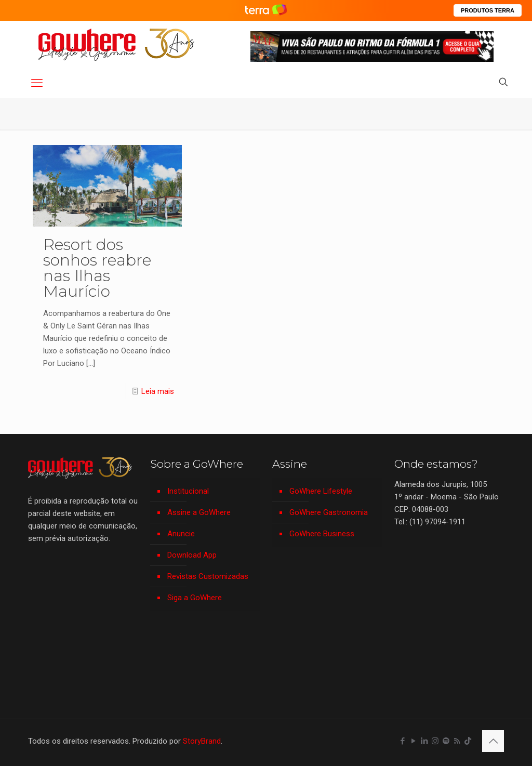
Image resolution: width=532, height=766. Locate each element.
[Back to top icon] (493, 741)
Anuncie (181, 534)
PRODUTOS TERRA (488, 10)
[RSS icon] (457, 741)
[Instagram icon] (435, 741)
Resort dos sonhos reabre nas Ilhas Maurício (97, 268)
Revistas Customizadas (208, 576)
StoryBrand (202, 741)
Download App (192, 555)
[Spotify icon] (446, 741)
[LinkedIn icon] (424, 741)
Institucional (188, 491)
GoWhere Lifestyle (321, 491)
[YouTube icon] (413, 741)
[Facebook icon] (402, 741)
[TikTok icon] (468, 741)
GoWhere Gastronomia (329, 512)
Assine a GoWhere (199, 512)
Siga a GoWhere (195, 598)
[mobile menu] (37, 83)
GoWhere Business (322, 534)
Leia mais (158, 391)
